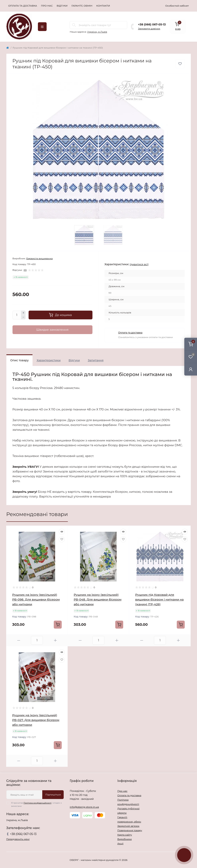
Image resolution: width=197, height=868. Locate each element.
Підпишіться (53, 795)
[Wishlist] (62, 539)
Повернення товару (130, 830)
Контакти (103, 6)
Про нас (47, 6)
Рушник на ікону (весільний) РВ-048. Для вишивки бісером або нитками (98, 599)
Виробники (124, 839)
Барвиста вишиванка (39, 258)
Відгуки (62, 6)
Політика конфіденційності (38, 803)
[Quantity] (17, 315)
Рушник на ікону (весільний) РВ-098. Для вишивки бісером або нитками (36, 599)
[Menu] (42, 27)
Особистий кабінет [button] (177, 6)
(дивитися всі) (139, 264)
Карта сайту (124, 835)
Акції (120, 843)
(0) (25, 270)
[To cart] (58, 625)
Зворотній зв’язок (128, 826)
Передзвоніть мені (18, 839)
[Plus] (23, 313)
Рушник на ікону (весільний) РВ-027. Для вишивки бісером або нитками (36, 720)
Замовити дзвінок (149, 29)
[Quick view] (62, 532)
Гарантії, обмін (82, 6)
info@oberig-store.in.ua (84, 807)
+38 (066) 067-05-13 (152, 24)
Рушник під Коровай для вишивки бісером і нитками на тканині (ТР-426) (159, 599)
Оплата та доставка (23, 6)
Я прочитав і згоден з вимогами (37, 804)
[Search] (74, 25)
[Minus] (23, 317)
